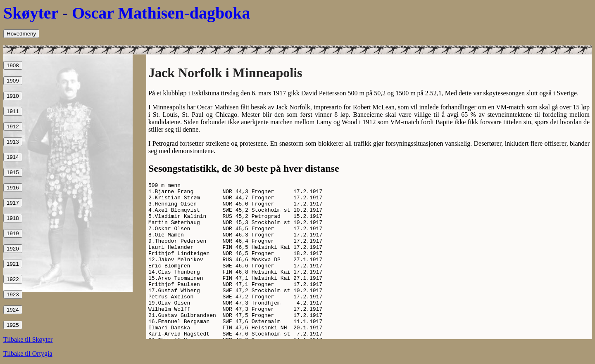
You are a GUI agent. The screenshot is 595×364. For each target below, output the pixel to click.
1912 (13, 126)
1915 (13, 172)
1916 (13, 188)
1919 (13, 233)
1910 (13, 96)
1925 (13, 325)
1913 (13, 142)
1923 (13, 294)
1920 (13, 249)
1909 (13, 81)
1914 (13, 157)
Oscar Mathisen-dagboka (161, 13)
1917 (13, 203)
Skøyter (31, 13)
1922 (13, 279)
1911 (13, 111)
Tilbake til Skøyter (28, 339)
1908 (13, 65)
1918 (13, 218)
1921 (13, 264)
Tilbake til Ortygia (28, 353)
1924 (13, 310)
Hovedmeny (21, 34)
